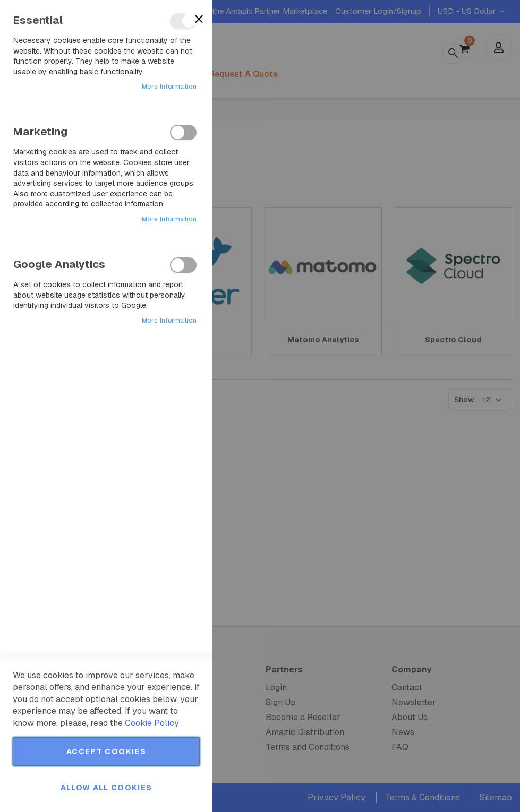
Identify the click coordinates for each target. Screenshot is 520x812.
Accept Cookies (106, 751)
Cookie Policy (152, 723)
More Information (169, 87)
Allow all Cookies (106, 788)
